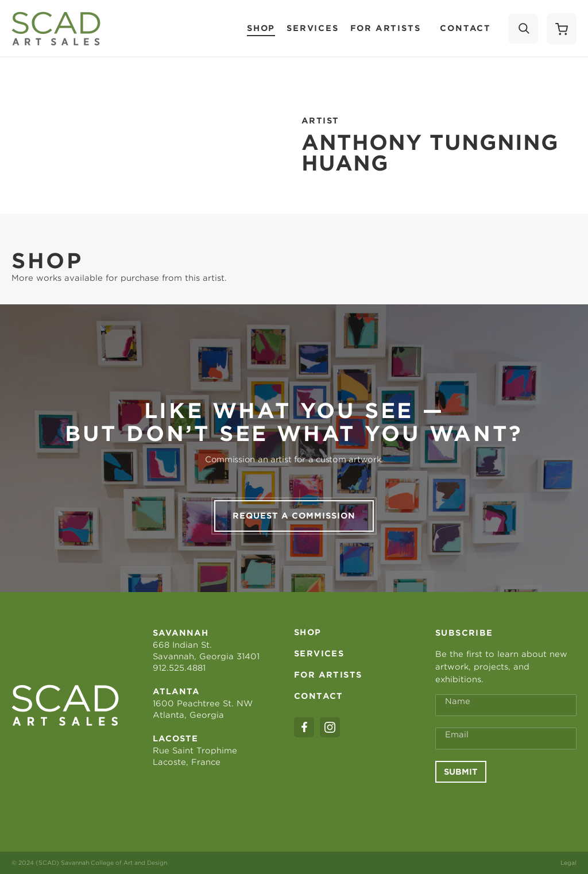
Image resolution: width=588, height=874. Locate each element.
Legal (568, 863)
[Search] (523, 29)
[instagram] (330, 727)
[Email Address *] (506, 738)
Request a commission (294, 516)
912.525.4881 (179, 668)
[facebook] (304, 727)
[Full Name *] (506, 705)
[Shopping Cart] (562, 29)
